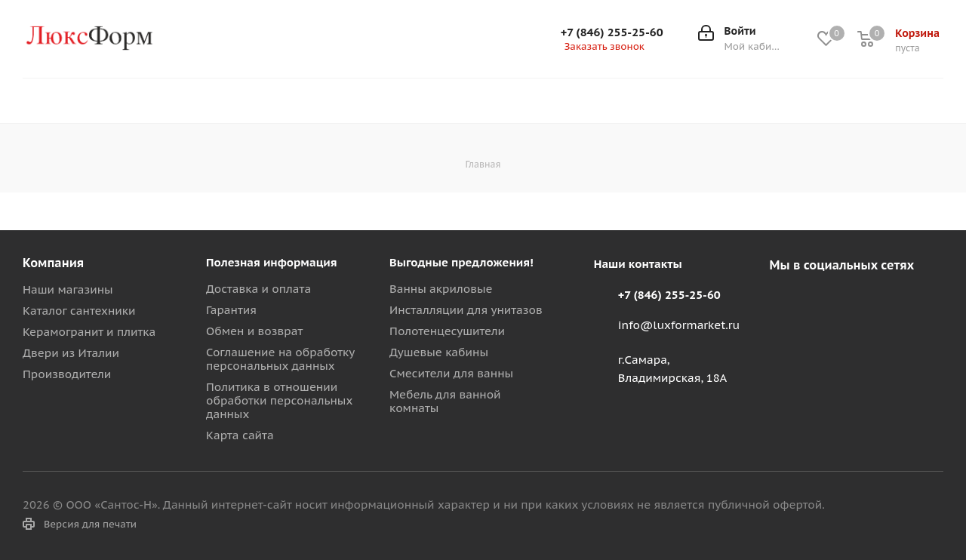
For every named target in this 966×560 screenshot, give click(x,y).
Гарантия (231, 310)
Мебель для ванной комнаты (445, 401)
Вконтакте (785, 300)
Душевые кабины (439, 352)
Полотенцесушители (447, 331)
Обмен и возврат (254, 331)
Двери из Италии (71, 353)
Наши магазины (68, 289)
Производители (67, 374)
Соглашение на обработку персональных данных (280, 359)
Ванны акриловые (441, 289)
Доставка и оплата (258, 289)
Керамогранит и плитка (89, 332)
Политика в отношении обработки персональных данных (279, 400)
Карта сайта (240, 435)
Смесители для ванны (451, 373)
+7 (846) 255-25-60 (612, 32)
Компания (53, 263)
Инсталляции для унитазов (466, 310)
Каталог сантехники (79, 311)
